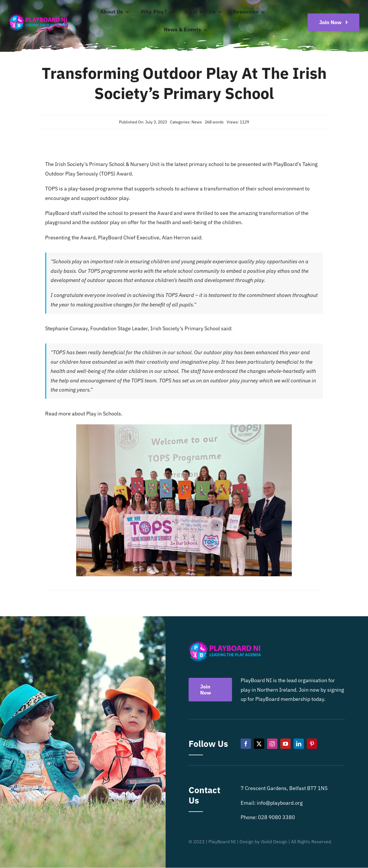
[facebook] (246, 744)
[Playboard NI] (38, 15)
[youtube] (285, 744)
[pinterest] (312, 744)
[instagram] (272, 744)
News (197, 122)
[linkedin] (299, 744)
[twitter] (259, 744)
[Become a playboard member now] (333, 22)
